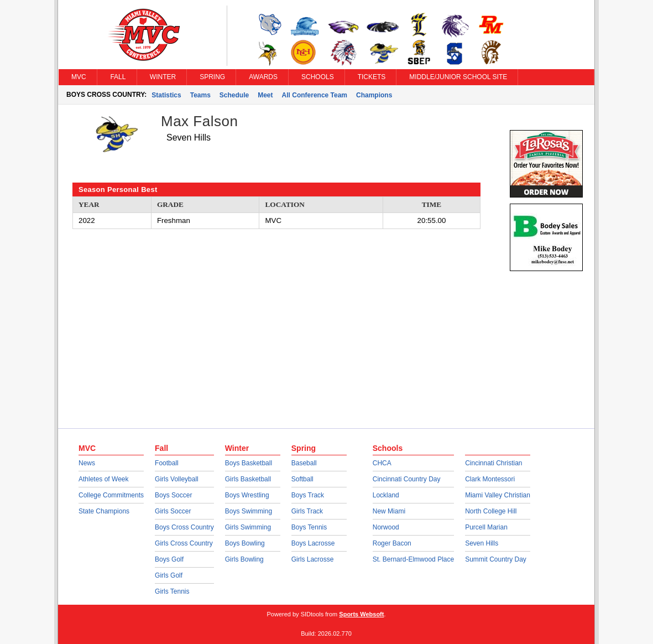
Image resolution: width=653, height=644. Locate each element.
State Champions (104, 511)
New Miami (389, 511)
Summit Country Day (496, 559)
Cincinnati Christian (493, 463)
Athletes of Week (104, 479)
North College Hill (491, 511)
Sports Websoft (361, 614)
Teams (200, 95)
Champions (374, 95)
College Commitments (111, 495)
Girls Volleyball (177, 479)
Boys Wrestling (247, 495)
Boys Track (308, 495)
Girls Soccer (173, 511)
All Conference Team (315, 95)
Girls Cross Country (184, 543)
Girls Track (307, 511)
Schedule (234, 95)
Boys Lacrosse (313, 543)
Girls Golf (169, 575)
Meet (265, 95)
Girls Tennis (172, 591)
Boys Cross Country (184, 527)
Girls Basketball (248, 479)
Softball (302, 479)
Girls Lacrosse (313, 559)
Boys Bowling (245, 543)
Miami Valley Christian (498, 495)
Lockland (386, 495)
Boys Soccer (173, 495)
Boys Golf (169, 559)
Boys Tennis (309, 527)
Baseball (304, 463)
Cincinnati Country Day (407, 479)
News (87, 463)
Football (167, 463)
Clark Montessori (490, 479)
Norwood (386, 527)
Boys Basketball (249, 463)
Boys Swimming (249, 511)
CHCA (382, 463)
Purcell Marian (486, 527)
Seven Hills (482, 543)
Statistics (166, 95)
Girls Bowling (244, 559)
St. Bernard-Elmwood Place (413, 559)
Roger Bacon (392, 543)
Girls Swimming (248, 527)
